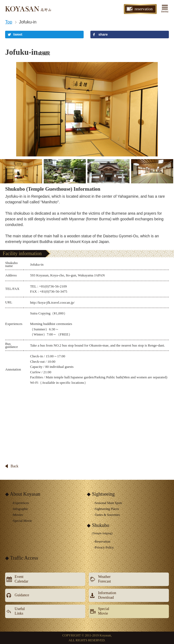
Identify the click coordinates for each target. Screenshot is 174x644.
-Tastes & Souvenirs (107, 515)
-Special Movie (22, 521)
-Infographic (20, 509)
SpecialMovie (104, 611)
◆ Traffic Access (22, 558)
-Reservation (102, 542)
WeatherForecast (105, 579)
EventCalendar (21, 579)
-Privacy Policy (104, 547)
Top (9, 22)
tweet (18, 34)
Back (14, 466)
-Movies (17, 515)
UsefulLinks (20, 611)
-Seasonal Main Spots (108, 503)
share (103, 34)
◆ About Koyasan (23, 494)
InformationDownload (107, 595)
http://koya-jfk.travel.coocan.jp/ (52, 302)
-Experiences (20, 503)
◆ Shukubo (100, 529)
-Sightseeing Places (106, 509)
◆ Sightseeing (101, 494)
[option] (87, 109)
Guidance (22, 595)
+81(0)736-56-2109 (53, 286)
